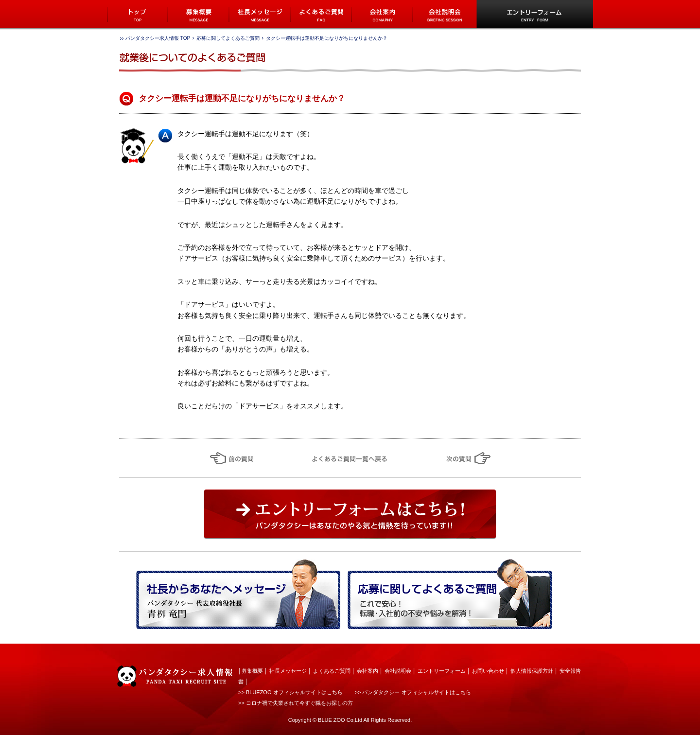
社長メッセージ (288, 671)
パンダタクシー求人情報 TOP (158, 38)
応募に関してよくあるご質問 (228, 38)
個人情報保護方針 (532, 671)
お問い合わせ (488, 671)
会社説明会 (398, 671)
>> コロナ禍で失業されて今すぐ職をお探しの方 (296, 703)
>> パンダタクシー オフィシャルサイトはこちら (413, 692)
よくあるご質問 (332, 671)
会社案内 (367, 671)
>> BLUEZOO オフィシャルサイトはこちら (290, 692)
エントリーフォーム (442, 671)
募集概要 (252, 671)
